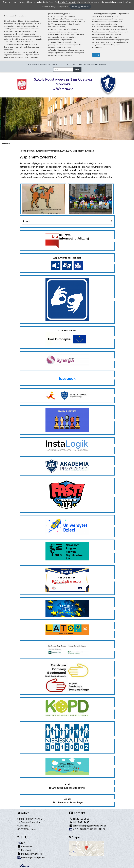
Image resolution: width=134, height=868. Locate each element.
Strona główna (34, 64)
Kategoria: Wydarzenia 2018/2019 (53, 151)
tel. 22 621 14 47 (79, 822)
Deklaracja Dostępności (31, 858)
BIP (21, 843)
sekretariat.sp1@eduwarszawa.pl (88, 826)
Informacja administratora (97, 64)
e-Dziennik (25, 846)
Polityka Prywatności (30, 854)
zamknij (96, 55)
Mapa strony (45, 64)
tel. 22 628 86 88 (79, 819)
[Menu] (67, 144)
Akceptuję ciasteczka (80, 6)
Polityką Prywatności (67, 2)
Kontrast (82, 64)
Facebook (24, 850)
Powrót (27, 221)
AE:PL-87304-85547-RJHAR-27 (87, 829)
